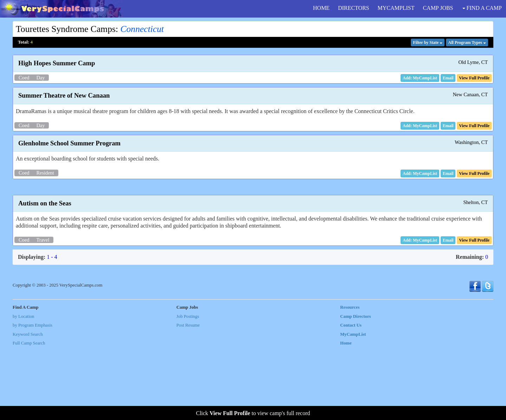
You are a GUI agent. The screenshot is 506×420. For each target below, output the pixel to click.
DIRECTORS (354, 8)
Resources (350, 379)
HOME (321, 8)
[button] (448, 78)
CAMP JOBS (438, 8)
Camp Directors (356, 388)
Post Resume (188, 397)
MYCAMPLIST (396, 8)
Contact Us (351, 397)
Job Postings (188, 388)
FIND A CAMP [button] (482, 8)
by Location (23, 388)
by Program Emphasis (33, 397)
